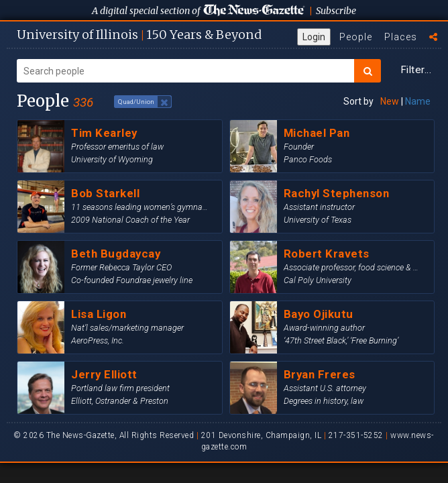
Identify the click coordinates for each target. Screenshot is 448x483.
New (390, 101)
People (356, 37)
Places (401, 37)
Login (314, 37)
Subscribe (336, 11)
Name (418, 101)
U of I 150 (139, 35)
